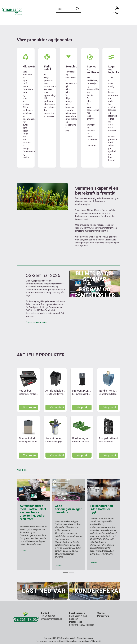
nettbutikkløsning (65, 641)
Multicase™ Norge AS (91, 641)
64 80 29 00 (50, 616)
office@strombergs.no (52, 619)
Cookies (101, 613)
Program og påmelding (36, 322)
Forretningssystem (45, 641)
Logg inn (117, 8)
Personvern (103, 616)
